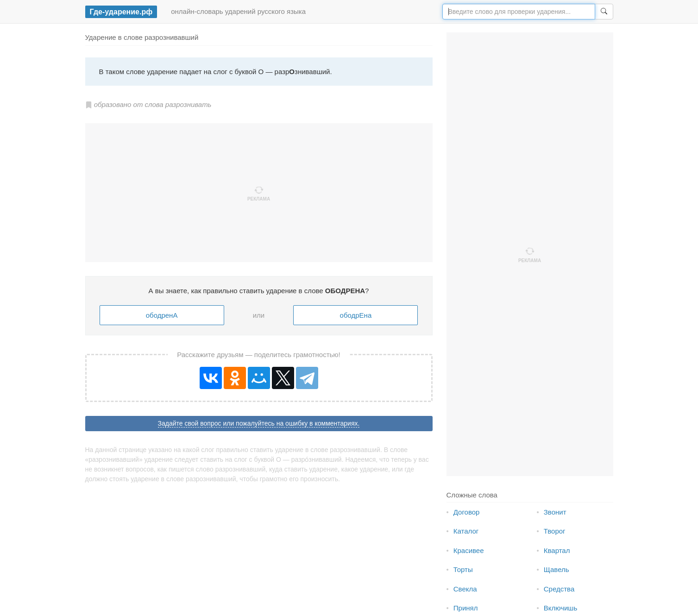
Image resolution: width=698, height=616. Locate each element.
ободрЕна (356, 315)
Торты (463, 569)
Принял (466, 608)
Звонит (555, 512)
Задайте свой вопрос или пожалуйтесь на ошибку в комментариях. (259, 423)
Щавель (557, 569)
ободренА (162, 315)
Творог (555, 531)
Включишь (560, 608)
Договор (467, 512)
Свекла (465, 589)
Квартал (557, 550)
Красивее (469, 550)
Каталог (466, 531)
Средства (559, 589)
